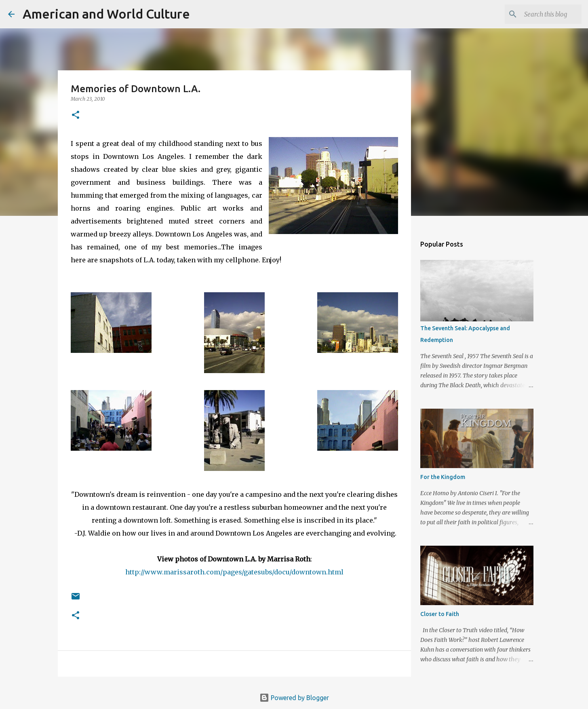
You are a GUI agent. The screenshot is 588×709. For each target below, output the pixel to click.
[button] (76, 115)
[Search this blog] (539, 14)
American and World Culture (106, 14)
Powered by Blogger (294, 698)
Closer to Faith (440, 614)
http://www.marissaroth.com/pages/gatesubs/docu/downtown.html (234, 572)
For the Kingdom (443, 477)
